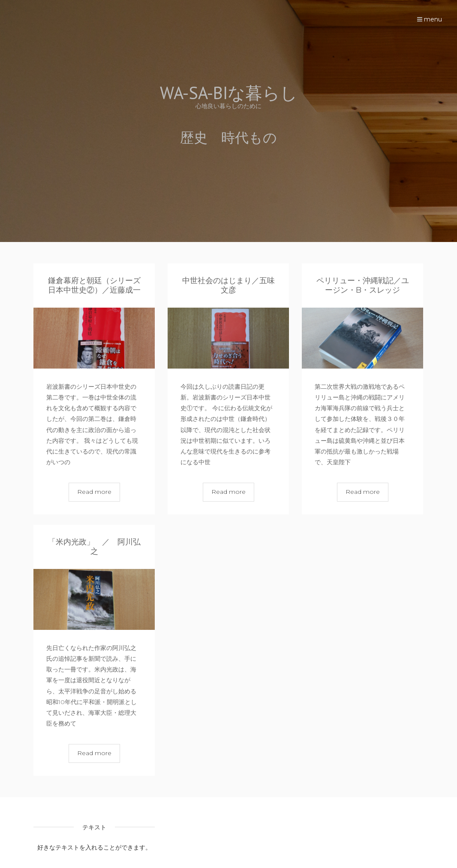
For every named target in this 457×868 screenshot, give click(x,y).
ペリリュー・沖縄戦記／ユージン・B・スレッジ (363, 285)
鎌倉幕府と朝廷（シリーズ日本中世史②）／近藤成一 (94, 285)
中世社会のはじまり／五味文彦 (228, 285)
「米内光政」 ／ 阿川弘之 (94, 547)
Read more (94, 492)
